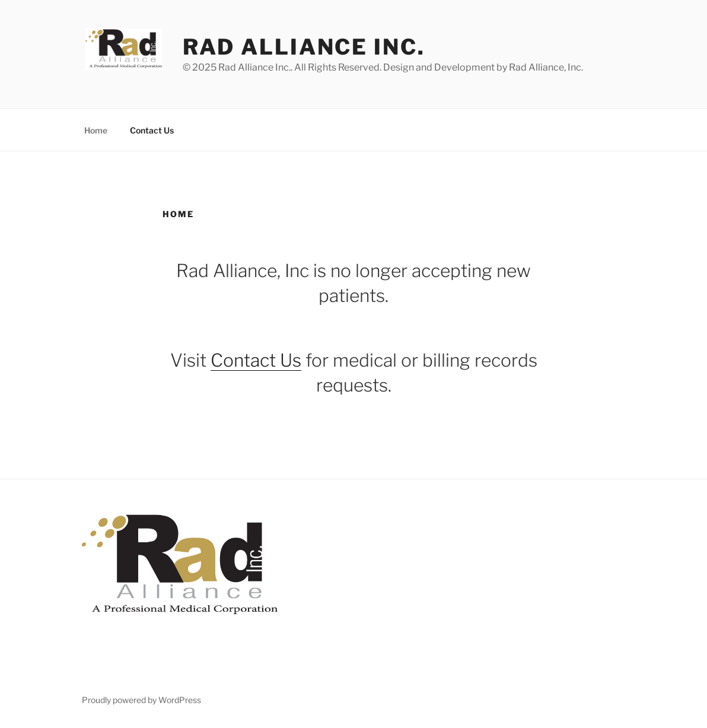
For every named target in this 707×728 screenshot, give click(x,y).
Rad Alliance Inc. (304, 47)
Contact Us (152, 130)
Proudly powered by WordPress (141, 700)
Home (96, 130)
